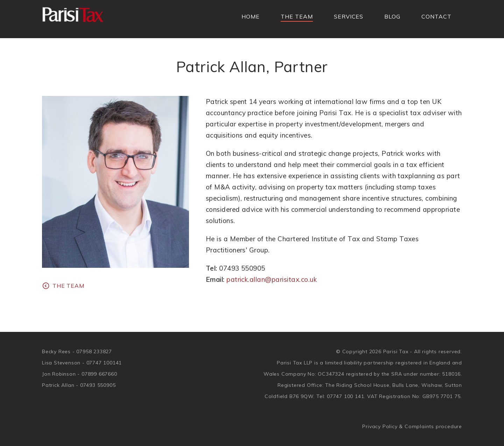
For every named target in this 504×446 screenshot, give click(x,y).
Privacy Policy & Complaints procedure (412, 426)
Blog (392, 16)
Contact (436, 16)
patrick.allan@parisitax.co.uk (272, 279)
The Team (297, 16)
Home (251, 16)
